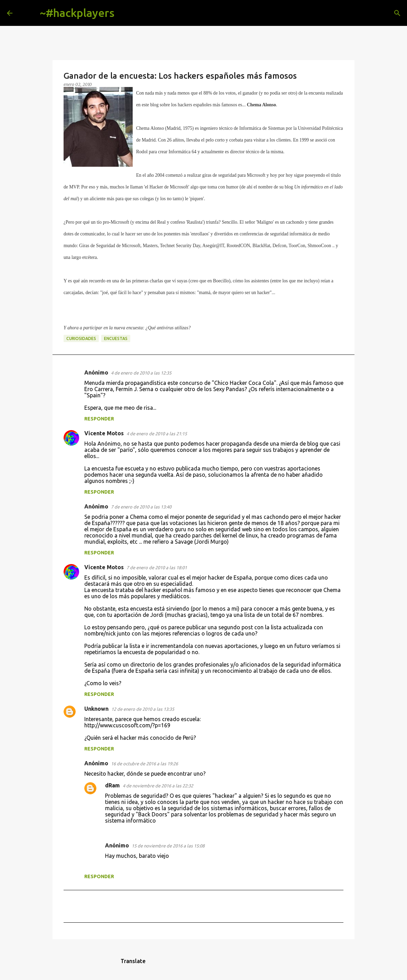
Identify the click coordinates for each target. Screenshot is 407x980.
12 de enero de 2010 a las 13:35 (143, 709)
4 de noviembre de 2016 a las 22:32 (158, 786)
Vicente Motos (104, 433)
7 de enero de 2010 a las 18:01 (157, 567)
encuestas (116, 338)
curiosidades (81, 338)
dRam (112, 785)
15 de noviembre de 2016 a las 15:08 (168, 846)
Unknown (96, 709)
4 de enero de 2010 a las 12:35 (141, 373)
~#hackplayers (77, 13)
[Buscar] (125, 13)
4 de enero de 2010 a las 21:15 (157, 434)
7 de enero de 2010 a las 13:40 (141, 507)
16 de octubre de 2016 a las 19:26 (144, 764)
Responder (99, 419)
